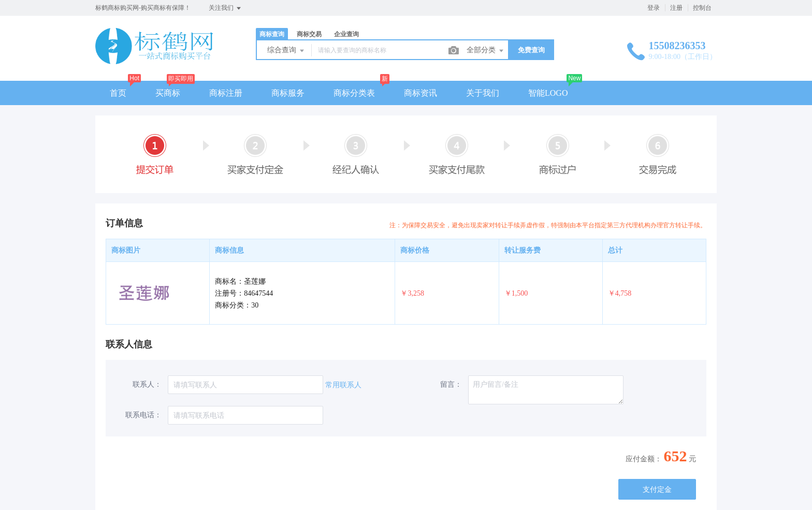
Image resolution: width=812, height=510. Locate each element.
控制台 (702, 8)
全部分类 (486, 51)
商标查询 (272, 34)
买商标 (168, 93)
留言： (451, 384)
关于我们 (483, 93)
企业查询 (346, 34)
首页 (118, 93)
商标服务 (288, 93)
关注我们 (226, 8)
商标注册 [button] (226, 93)
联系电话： (143, 415)
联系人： (147, 384)
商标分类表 (354, 93)
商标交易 (309, 34)
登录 (654, 8)
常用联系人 (343, 385)
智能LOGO (548, 93)
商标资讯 (421, 93)
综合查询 (286, 51)
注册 (676, 8)
